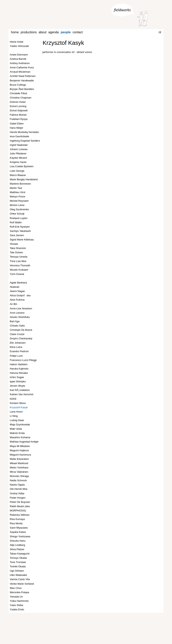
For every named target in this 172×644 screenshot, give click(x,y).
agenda (53, 32)
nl (160, 32)
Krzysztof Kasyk (63, 43)
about (43, 32)
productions (29, 32)
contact (78, 32)
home (15, 32)
